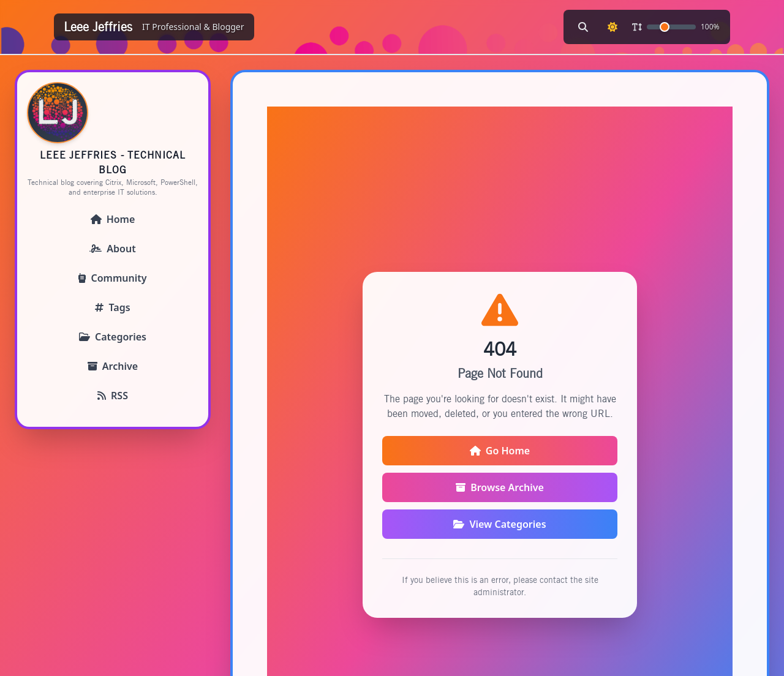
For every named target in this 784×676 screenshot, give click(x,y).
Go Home (500, 451)
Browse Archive (500, 487)
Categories (113, 337)
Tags (112, 307)
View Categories (499, 524)
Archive (113, 366)
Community (112, 278)
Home (113, 219)
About (112, 249)
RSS (113, 396)
